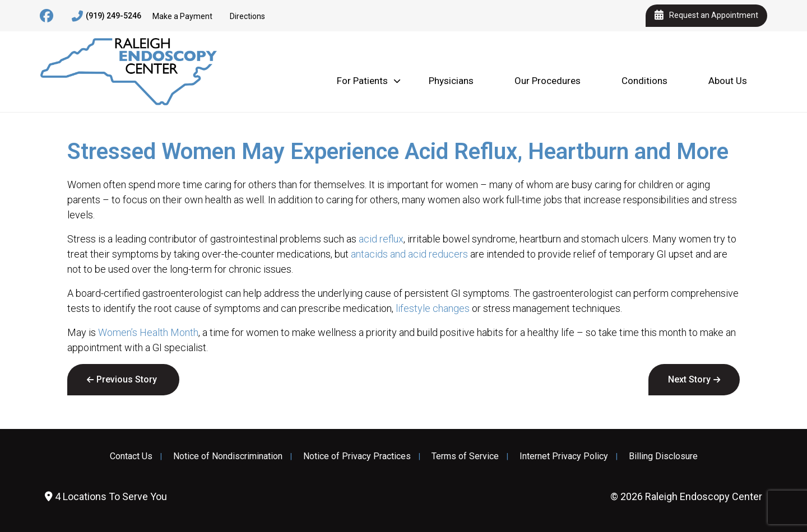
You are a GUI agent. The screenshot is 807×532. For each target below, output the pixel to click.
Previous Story (127, 379)
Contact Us (131, 456)
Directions (247, 16)
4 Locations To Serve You (106, 496)
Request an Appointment (706, 16)
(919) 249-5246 (106, 16)
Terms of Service (465, 456)
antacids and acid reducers (409, 254)
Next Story (689, 379)
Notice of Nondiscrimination (228, 456)
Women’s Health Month (148, 332)
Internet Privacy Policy (564, 456)
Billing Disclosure (663, 456)
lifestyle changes (433, 308)
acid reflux (381, 239)
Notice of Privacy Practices (357, 456)
